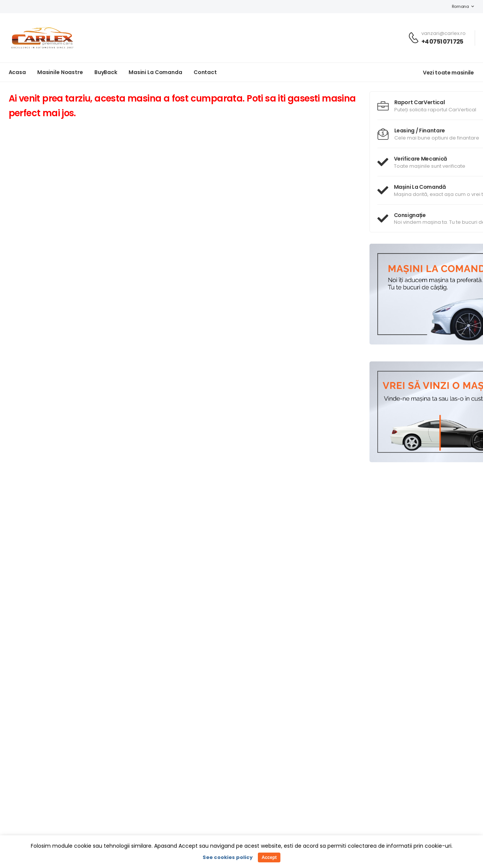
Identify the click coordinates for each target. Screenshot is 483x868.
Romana (457, 6)
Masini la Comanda (155, 72)
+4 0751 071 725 (442, 42)
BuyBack (106, 72)
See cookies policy (228, 857)
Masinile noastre (60, 72)
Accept (269, 857)
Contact (205, 72)
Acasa (17, 72)
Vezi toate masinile (448, 73)
